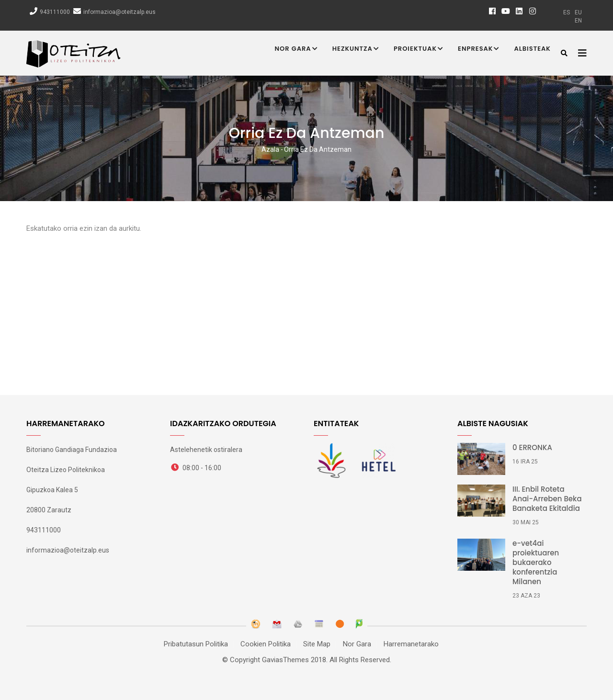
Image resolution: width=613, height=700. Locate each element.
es (567, 12)
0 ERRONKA (532, 448)
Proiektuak (419, 49)
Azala (270, 149)
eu (578, 12)
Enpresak (479, 49)
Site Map (317, 644)
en (578, 21)
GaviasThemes (285, 660)
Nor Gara (296, 49)
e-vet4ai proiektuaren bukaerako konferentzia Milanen (536, 563)
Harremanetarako (411, 644)
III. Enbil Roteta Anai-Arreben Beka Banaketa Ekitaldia (547, 499)
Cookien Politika (266, 644)
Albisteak (532, 49)
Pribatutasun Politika (196, 644)
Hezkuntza (356, 49)
